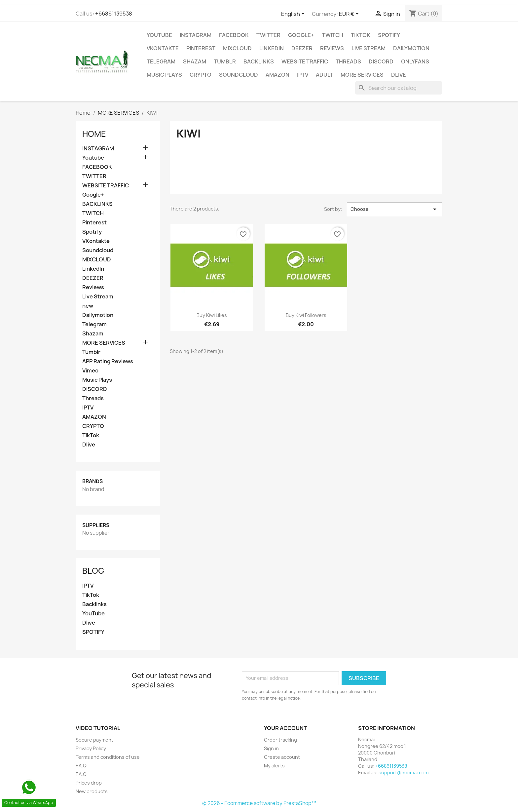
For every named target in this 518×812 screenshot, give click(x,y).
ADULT (324, 75)
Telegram (161, 61)
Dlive (399, 75)
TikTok (361, 35)
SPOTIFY (93, 632)
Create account (282, 757)
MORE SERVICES (362, 75)
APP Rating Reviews (108, 361)
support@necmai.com (404, 773)
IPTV (303, 75)
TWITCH (333, 35)
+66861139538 (114, 14)
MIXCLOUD (237, 48)
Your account (285, 728)
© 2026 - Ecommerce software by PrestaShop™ (259, 803)
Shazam (195, 61)
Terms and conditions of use (108, 757)
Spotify (389, 35)
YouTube (93, 614)
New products (92, 791)
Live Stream (369, 48)
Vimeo (90, 371)
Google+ (301, 35)
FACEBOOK (234, 35)
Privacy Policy (91, 748)
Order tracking (280, 740)
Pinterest (201, 48)
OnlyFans (415, 61)
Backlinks (94, 604)
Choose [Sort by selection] (395, 209)
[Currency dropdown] (350, 14)
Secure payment (94, 740)
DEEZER (302, 48)
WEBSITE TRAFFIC (305, 61)
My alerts (274, 766)
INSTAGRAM (196, 35)
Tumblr (225, 61)
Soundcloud (239, 75)
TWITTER (268, 35)
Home (94, 134)
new (88, 306)
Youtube (159, 35)
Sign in (271, 748)
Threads (348, 61)
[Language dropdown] (294, 14)
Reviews (332, 48)
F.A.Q (81, 766)
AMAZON (277, 75)
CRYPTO (201, 75)
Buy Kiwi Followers (306, 315)
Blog (93, 571)
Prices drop (89, 783)
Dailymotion (411, 48)
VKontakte (163, 48)
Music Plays (164, 75)
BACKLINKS (259, 61)
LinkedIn (272, 48)
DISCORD (381, 61)
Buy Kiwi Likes (212, 315)
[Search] (399, 88)
